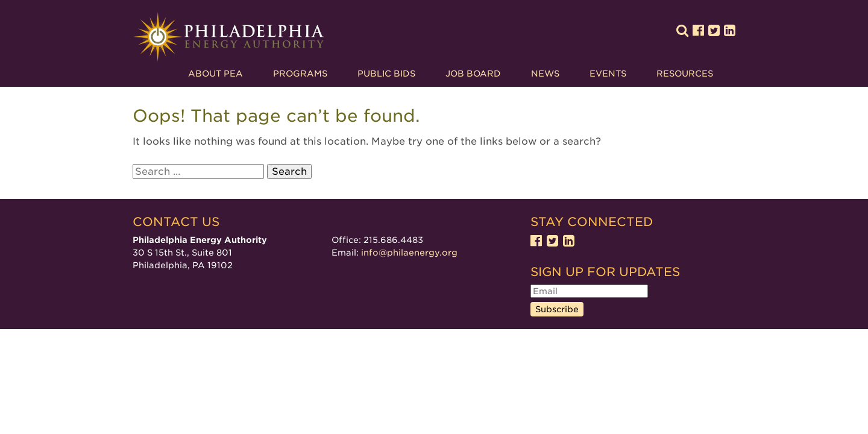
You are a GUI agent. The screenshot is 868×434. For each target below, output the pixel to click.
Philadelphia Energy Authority (228, 37)
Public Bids (386, 74)
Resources (685, 74)
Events (608, 74)
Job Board (473, 74)
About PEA (215, 74)
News (545, 74)
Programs (300, 74)
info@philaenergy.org (409, 253)
